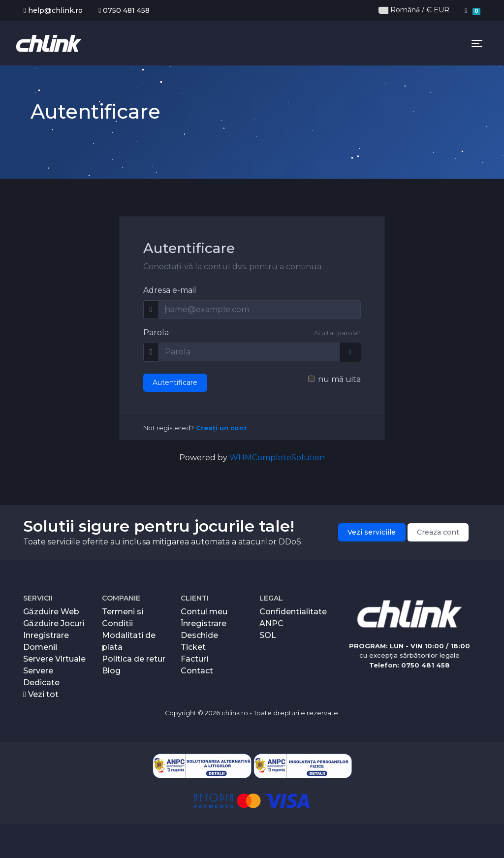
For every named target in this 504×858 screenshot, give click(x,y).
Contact (197, 671)
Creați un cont (221, 428)
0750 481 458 (124, 10)
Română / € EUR (414, 10)
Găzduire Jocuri (54, 623)
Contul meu (204, 612)
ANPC (271, 623)
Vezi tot (41, 694)
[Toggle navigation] (477, 43)
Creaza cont (438, 532)
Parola (156, 333)
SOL (268, 635)
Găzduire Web (51, 612)
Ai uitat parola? (337, 333)
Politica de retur (134, 659)
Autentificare (175, 382)
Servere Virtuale (54, 659)
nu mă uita (339, 379)
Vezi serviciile (372, 532)
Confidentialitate (293, 612)
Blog (111, 671)
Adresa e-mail (170, 290)
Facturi (194, 659)
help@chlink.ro (53, 10)
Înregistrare (204, 623)
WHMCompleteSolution (277, 458)
